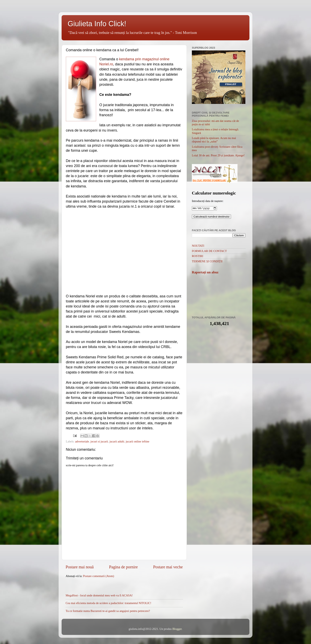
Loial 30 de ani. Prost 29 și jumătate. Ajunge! (218, 155)
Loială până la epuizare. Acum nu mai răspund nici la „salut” (214, 140)
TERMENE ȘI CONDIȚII (207, 262)
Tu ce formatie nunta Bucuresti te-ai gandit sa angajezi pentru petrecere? (108, 611)
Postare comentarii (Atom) (98, 576)
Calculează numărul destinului (211, 217)
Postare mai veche (168, 567)
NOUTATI (198, 246)
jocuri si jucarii (99, 441)
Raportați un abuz (205, 273)
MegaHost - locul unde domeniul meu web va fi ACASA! (99, 595)
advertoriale (82, 441)
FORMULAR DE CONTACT (209, 251)
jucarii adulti (117, 441)
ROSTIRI (198, 256)
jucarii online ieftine (138, 441)
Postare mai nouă (80, 567)
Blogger (177, 629)
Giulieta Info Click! (97, 24)
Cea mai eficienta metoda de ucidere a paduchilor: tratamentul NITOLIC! (108, 603)
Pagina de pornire (123, 567)
